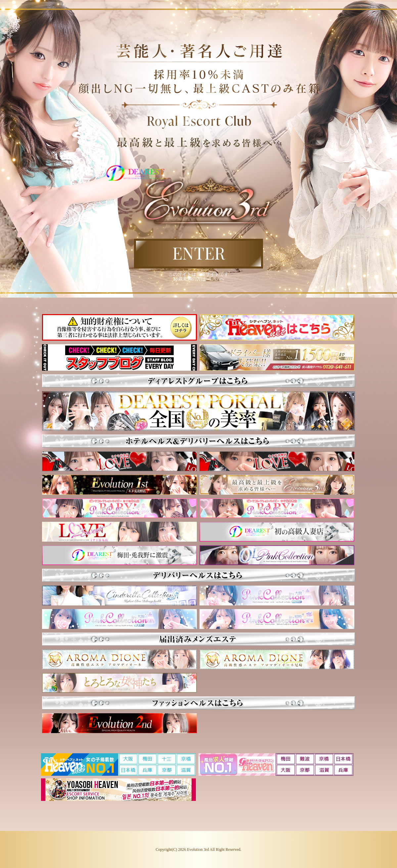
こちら (213, 279)
